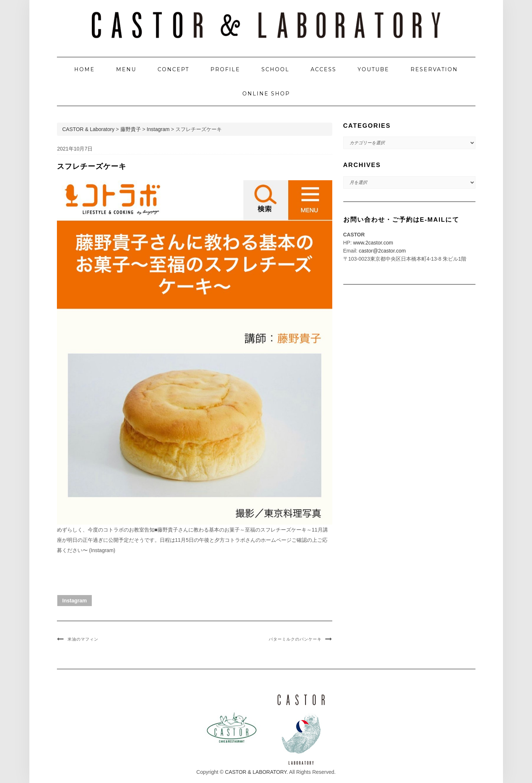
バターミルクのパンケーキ (295, 639)
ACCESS (323, 69)
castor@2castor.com (382, 251)
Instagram (75, 601)
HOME (84, 69)
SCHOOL (275, 69)
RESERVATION (434, 69)
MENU (126, 69)
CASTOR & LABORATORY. (256, 772)
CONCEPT (173, 69)
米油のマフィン (83, 639)
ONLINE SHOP (266, 94)
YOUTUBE (373, 69)
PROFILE (225, 69)
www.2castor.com (373, 243)
